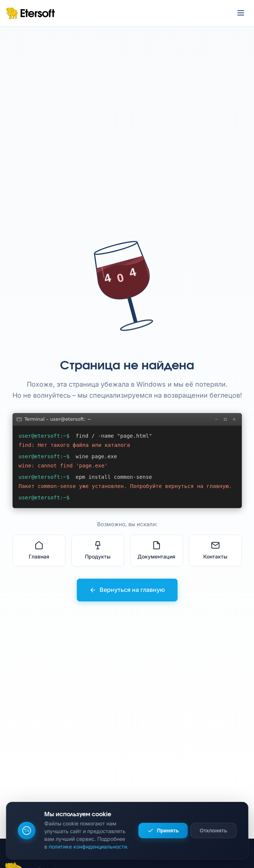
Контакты (215, 550)
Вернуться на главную (127, 590)
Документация (156, 550)
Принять (163, 831)
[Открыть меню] (241, 13)
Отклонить (213, 831)
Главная (39, 550)
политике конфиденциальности (88, 847)
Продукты (98, 550)
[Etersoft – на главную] (30, 13)
